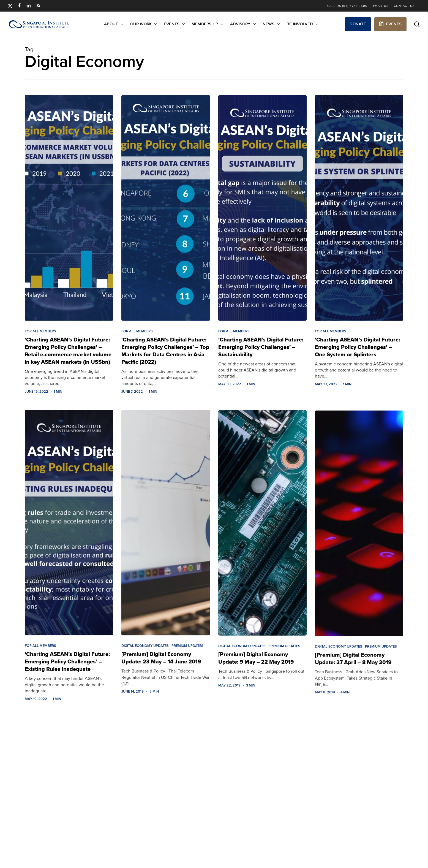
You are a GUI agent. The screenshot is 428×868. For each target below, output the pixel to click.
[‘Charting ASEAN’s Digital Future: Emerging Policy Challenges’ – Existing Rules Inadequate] (69, 529)
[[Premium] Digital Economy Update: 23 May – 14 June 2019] (166, 530)
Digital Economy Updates (145, 653)
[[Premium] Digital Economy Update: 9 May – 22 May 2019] (262, 535)
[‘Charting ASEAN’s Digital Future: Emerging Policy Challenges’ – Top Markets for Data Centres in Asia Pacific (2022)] (166, 208)
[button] (358, 24)
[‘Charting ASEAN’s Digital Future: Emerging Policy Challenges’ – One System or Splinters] (359, 210)
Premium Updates (187, 653)
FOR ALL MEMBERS (40, 331)
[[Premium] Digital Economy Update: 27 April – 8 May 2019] (359, 541)
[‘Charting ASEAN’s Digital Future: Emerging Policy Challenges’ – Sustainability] (262, 209)
